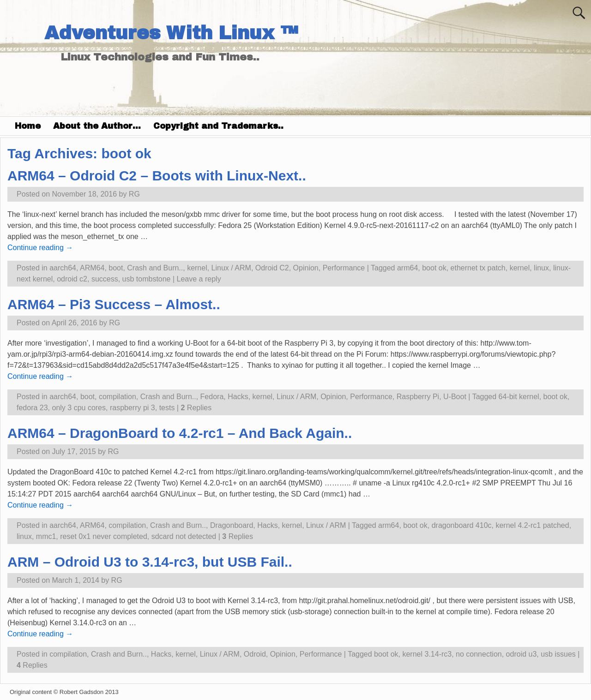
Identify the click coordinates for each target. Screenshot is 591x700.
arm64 (407, 268)
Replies (196, 408)
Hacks (238, 397)
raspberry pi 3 (133, 408)
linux (541, 268)
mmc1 (46, 536)
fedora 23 (32, 408)
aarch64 (63, 268)
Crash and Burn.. (155, 268)
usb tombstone (147, 279)
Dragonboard (232, 525)
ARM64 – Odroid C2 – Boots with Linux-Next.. (157, 176)
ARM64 (92, 268)
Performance (344, 268)
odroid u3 (522, 654)
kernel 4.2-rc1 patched (532, 525)
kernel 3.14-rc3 (427, 654)
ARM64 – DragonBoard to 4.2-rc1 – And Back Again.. (180, 433)
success (105, 279)
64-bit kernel (519, 397)
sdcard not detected (184, 536)
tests (167, 408)
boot (116, 268)
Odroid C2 (272, 268)
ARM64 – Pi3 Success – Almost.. (114, 304)
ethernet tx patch (478, 268)
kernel (197, 268)
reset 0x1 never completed (104, 536)
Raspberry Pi (418, 397)
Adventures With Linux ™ (171, 33)
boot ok (434, 268)
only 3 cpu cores (79, 408)
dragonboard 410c (462, 525)
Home (28, 126)
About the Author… (97, 126)
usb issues (558, 654)
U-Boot (455, 397)
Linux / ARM (231, 268)
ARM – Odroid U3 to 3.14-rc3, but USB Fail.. (150, 562)
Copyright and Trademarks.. (218, 126)
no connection (479, 654)
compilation (118, 397)
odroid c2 (72, 279)
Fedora (212, 397)
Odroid (255, 654)
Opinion (306, 268)
